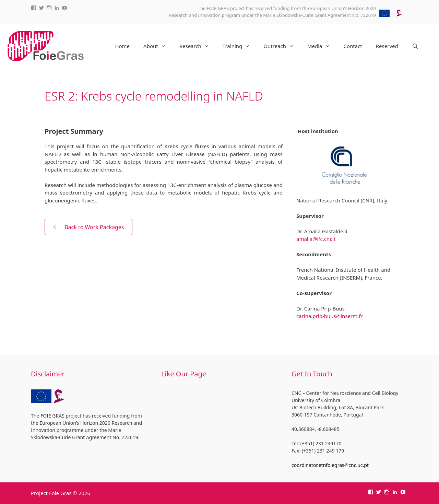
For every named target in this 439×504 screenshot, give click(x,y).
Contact (353, 46)
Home (122, 46)
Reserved (387, 46)
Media (322, 46)
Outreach (282, 46)
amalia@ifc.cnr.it (316, 239)
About (158, 46)
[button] (88, 227)
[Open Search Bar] (415, 46)
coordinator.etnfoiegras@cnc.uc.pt (330, 465)
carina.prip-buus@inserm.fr (330, 316)
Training (240, 46)
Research (198, 46)
